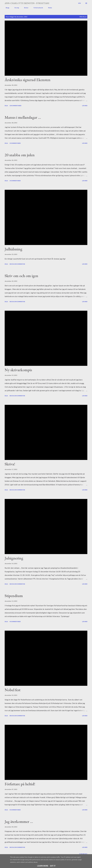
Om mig (16, 8)
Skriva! (10, 464)
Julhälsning (13, 249)
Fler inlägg (83, 854)
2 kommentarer (15, 143)
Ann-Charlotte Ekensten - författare (27, 3)
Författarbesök (37, 8)
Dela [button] (6, 106)
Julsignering (14, 558)
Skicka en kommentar (17, 264)
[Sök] (80, 3)
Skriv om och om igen (21, 276)
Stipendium (14, 596)
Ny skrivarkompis (18, 370)
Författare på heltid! (20, 784)
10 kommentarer (15, 106)
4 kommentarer (15, 622)
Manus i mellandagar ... (23, 117)
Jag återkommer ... (19, 821)
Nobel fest (13, 690)
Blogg (6, 8)
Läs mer (85, 106)
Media (49, 8)
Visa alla (83, 17)
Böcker (25, 8)
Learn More (43, 866)
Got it (53, 866)
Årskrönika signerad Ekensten (28, 80)
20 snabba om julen (20, 155)
